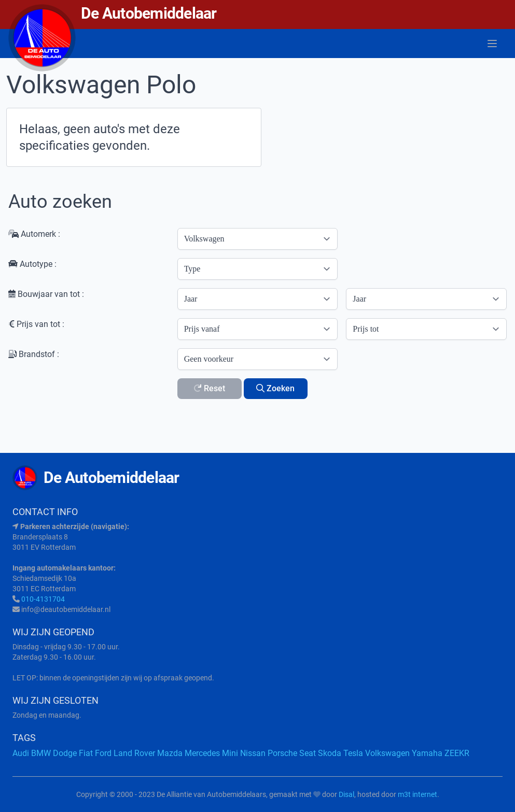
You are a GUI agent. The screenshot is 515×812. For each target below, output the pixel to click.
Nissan (253, 753)
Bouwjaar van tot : (46, 294)
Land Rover (134, 753)
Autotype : (32, 264)
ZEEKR (457, 753)
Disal (346, 794)
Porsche (282, 753)
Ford (103, 753)
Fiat (86, 753)
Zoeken (275, 388)
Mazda (170, 753)
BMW (41, 753)
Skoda (330, 753)
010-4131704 (43, 599)
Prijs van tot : (36, 324)
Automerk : (34, 234)
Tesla (353, 753)
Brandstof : (34, 354)
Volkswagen (387, 753)
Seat (308, 753)
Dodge (65, 753)
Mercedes (202, 753)
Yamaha (427, 753)
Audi (21, 753)
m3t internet (417, 794)
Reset (209, 388)
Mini (230, 753)
